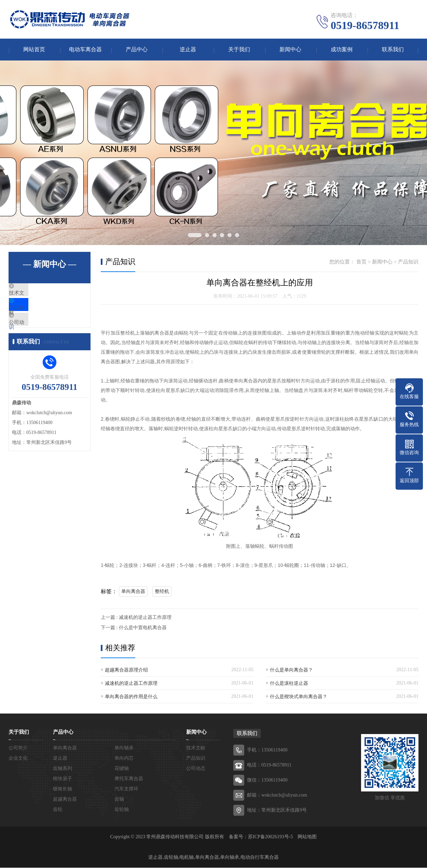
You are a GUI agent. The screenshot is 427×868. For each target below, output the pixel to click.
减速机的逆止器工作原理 (131, 684)
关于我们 (239, 50)
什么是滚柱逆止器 (289, 684)
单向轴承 (124, 748)
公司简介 (18, 748)
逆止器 (188, 50)
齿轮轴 (122, 810)
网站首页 (34, 50)
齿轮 (58, 810)
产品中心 (137, 50)
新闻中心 (290, 50)
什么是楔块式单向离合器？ (299, 697)
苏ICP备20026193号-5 (270, 837)
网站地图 (307, 837)
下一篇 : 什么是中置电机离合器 (134, 628)
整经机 (162, 592)
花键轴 (122, 769)
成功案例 (342, 50)
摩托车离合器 (129, 779)
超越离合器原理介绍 (126, 670)
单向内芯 (124, 758)
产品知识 (35, 314)
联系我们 (393, 50)
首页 (361, 262)
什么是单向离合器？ (291, 670)
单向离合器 (133, 592)
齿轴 (119, 799)
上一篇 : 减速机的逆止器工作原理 (136, 618)
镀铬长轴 (63, 789)
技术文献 (35, 294)
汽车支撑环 (126, 789)
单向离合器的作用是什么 (131, 697)
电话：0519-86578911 (269, 765)
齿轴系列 (63, 769)
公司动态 (35, 334)
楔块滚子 (63, 779)
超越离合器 (65, 799)
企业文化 (18, 758)
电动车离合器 (85, 50)
